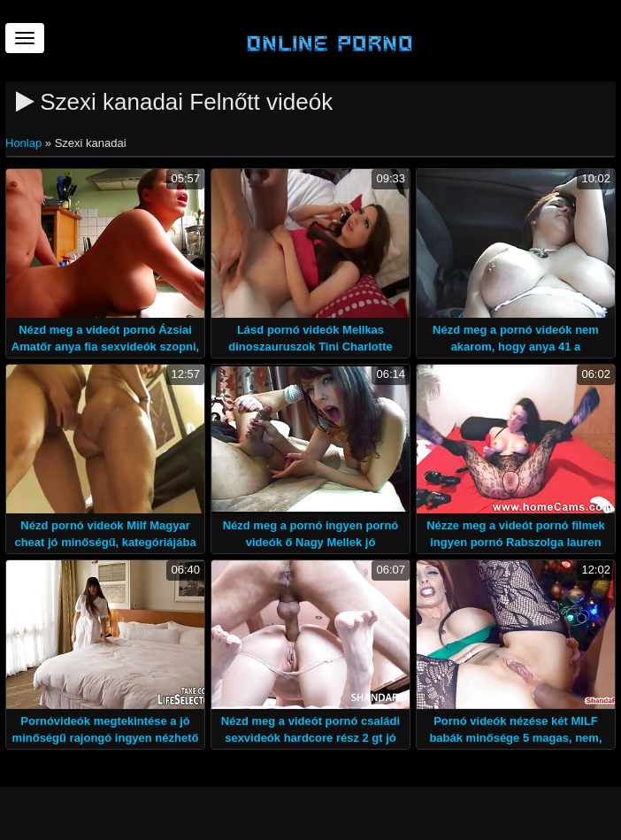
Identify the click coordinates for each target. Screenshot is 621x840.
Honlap (25, 143)
